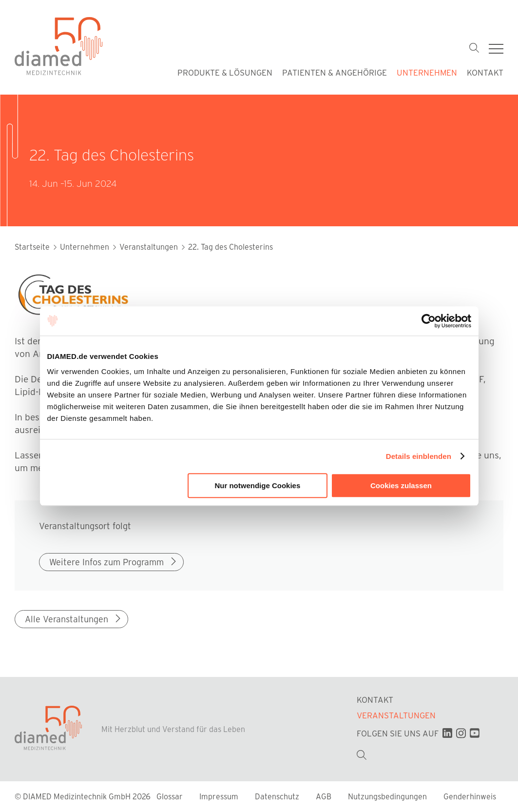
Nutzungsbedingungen (388, 797)
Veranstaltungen (396, 716)
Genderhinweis (470, 797)
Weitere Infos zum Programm (114, 562)
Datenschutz (278, 797)
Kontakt (485, 72)
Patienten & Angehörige (335, 72)
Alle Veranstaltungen (74, 619)
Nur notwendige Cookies (257, 485)
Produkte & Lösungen (225, 72)
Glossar (171, 797)
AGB (325, 797)
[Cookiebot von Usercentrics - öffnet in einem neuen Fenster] (429, 321)
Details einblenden (419, 456)
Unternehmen (427, 72)
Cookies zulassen (401, 485)
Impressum (220, 797)
